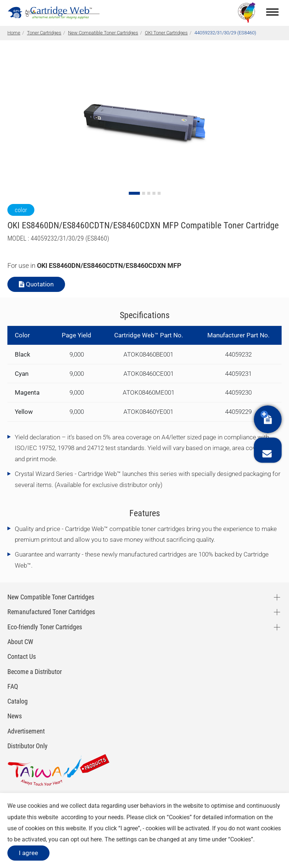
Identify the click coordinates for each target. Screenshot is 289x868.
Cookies (179, 817)
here (96, 839)
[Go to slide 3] (149, 193)
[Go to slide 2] (143, 193)
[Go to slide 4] (154, 193)
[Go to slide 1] (134, 193)
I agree (28, 853)
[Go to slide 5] (159, 193)
